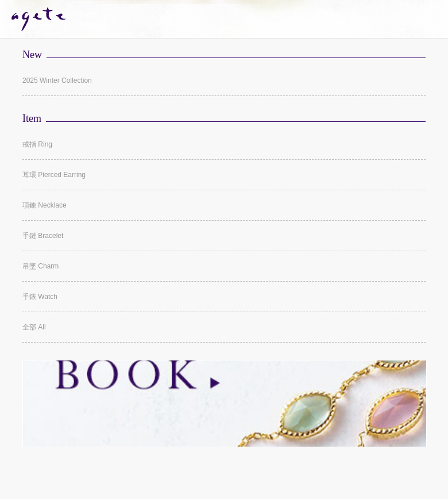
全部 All (34, 327)
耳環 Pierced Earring (54, 175)
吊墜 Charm (40, 266)
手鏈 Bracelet (43, 236)
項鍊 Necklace (45, 205)
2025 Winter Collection (57, 80)
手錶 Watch (40, 297)
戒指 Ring (37, 144)
